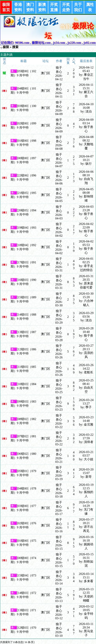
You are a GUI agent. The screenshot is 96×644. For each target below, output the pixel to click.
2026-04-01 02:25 (86, 260)
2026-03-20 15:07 (86, 471)
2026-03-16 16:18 (86, 539)
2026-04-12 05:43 (86, 69)
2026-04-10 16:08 (86, 106)
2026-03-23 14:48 (86, 419)
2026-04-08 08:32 (86, 139)
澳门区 (46, 73)
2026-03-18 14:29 (86, 504)
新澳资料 (42, 7)
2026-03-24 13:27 (86, 402)
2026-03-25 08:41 (86, 382)
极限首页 (6, 7)
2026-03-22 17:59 (86, 436)
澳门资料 (30, 7)
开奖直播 (54, 7)
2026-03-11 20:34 (86, 626)
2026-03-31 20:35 (86, 278)
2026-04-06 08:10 (86, 173)
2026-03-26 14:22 (86, 367)
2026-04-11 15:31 (86, 86)
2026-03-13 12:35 (86, 591)
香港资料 (18, 7)
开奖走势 (66, 7)
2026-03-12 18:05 (86, 608)
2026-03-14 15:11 (86, 576)
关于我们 (78, 7)
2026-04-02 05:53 (86, 243)
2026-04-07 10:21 (86, 158)
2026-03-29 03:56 (86, 315)
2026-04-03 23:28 (86, 208)
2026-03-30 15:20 (86, 295)
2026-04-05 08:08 (86, 191)
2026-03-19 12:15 (86, 486)
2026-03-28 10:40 (86, 330)
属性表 (90, 7)
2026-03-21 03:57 (86, 454)
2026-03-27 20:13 (86, 347)
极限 (6, 47)
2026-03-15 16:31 (86, 556)
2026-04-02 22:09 (86, 226)
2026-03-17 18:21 (86, 521)
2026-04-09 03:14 (86, 121)
